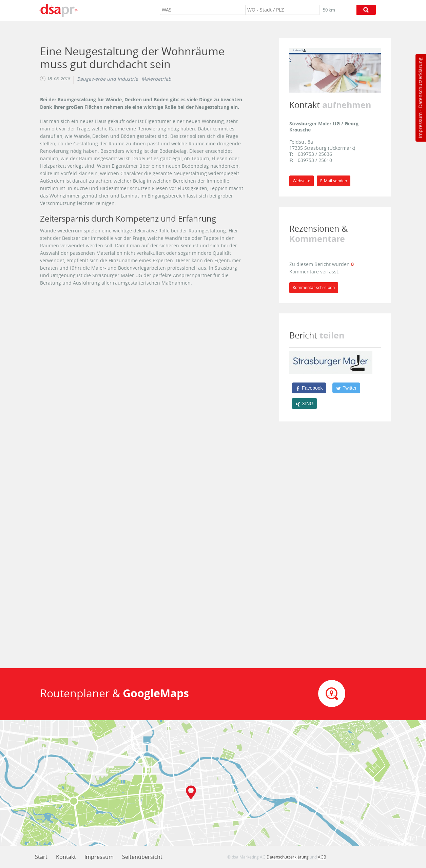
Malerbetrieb (156, 79)
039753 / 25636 (315, 154)
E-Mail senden (334, 181)
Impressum (420, 125)
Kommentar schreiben (314, 287)
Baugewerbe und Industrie (108, 79)
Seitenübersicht (142, 857)
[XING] (304, 404)
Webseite (302, 181)
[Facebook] (309, 388)
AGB (322, 857)
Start (41, 857)
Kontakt (66, 857)
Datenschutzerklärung (420, 83)
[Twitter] (346, 388)
